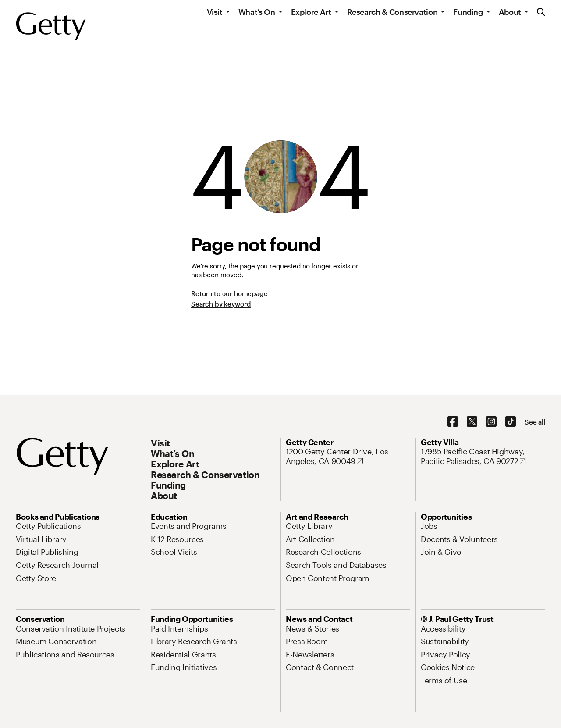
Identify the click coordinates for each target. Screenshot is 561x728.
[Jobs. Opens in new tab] (429, 526)
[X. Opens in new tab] (472, 422)
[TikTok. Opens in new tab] (511, 422)
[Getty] (51, 27)
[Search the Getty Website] (541, 12)
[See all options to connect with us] (535, 422)
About (510, 12)
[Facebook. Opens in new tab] (453, 422)
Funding (468, 12)
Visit (215, 12)
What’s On (257, 12)
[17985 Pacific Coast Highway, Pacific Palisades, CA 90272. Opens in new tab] (483, 456)
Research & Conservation (392, 12)
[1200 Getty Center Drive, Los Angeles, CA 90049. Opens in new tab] (348, 456)
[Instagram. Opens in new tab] (491, 422)
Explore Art (311, 12)
